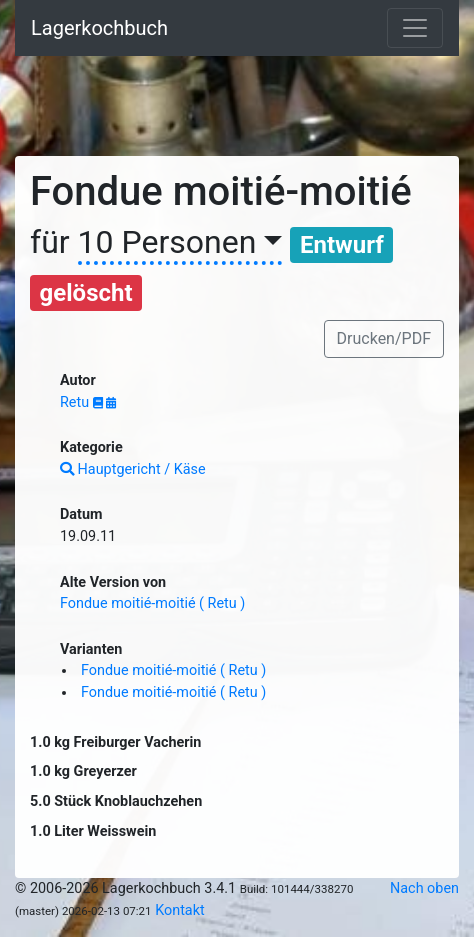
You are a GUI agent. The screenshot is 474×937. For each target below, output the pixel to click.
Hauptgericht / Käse (133, 469)
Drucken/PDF (384, 338)
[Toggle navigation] (415, 28)
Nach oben (424, 888)
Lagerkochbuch (99, 28)
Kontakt (180, 910)
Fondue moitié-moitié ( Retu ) (152, 603)
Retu (76, 402)
